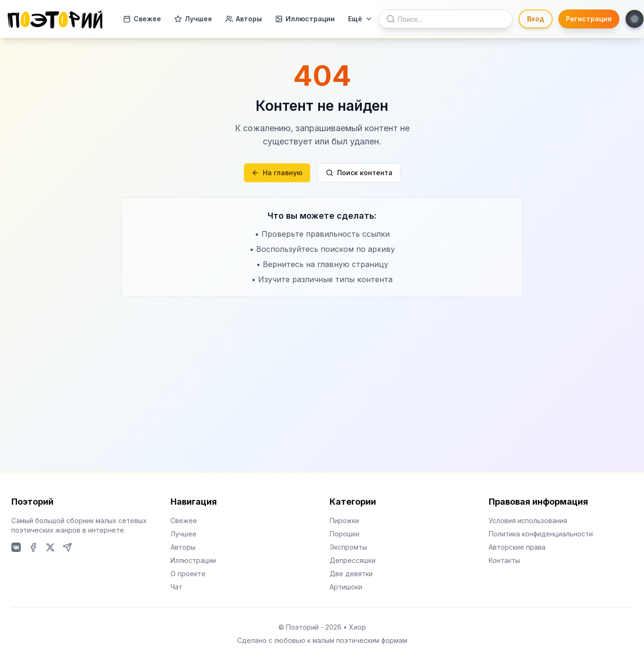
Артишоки (346, 587)
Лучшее (193, 19)
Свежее (142, 19)
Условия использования (528, 521)
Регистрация (589, 19)
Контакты (504, 560)
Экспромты (348, 547)
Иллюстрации (305, 19)
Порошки (344, 534)
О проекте (188, 574)
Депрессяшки (353, 560)
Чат (176, 587)
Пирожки (344, 521)
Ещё (360, 19)
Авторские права (517, 547)
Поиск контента (359, 173)
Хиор (358, 627)
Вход (536, 19)
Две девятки (351, 574)
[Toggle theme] (635, 19)
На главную (277, 173)
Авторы (244, 19)
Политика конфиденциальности (541, 534)
